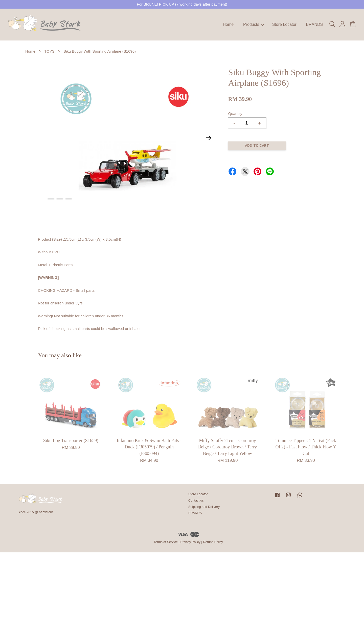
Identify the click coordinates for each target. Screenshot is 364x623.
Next (209, 138)
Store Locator (284, 24)
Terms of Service (166, 542)
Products (254, 24)
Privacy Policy (190, 542)
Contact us (196, 500)
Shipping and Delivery (204, 507)
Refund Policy (213, 542)
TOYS (49, 51)
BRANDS (314, 24)
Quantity (235, 113)
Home (228, 24)
